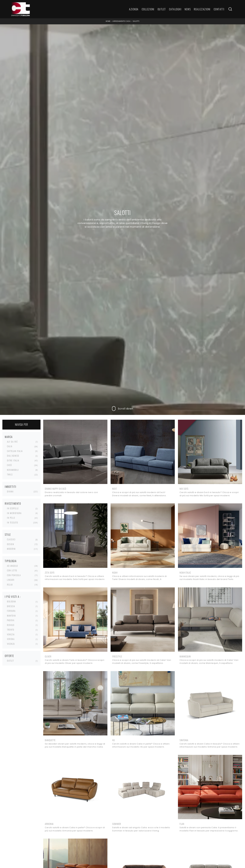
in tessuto (12, 522)
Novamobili (13, 470)
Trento (11, 630)
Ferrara (11, 611)
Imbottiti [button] (11, 487)
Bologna (12, 601)
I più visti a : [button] (13, 597)
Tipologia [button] (11, 561)
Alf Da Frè (12, 442)
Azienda (134, 9)
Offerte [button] (9, 656)
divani (10, 491)
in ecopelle (13, 508)
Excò (9, 465)
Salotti (136, 21)
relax (10, 585)
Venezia (11, 634)
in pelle (11, 518)
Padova (11, 620)
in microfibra (14, 513)
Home (108, 21)
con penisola (14, 575)
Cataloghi (175, 9)
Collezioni (148, 9)
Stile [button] (8, 535)
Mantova (11, 616)
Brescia (11, 606)
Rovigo (11, 625)
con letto (12, 570)
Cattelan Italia (15, 451)
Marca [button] (9, 437)
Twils (10, 474)
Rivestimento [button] (13, 504)
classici (11, 539)
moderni (11, 549)
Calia (10, 446)
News (188, 9)
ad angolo (12, 566)
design (10, 544)
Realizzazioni (202, 9)
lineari (11, 580)
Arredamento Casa (121, 21)
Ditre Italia (13, 460)
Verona (11, 639)
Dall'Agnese (13, 456)
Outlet (162, 9)
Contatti (219, 9)
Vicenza (11, 644)
